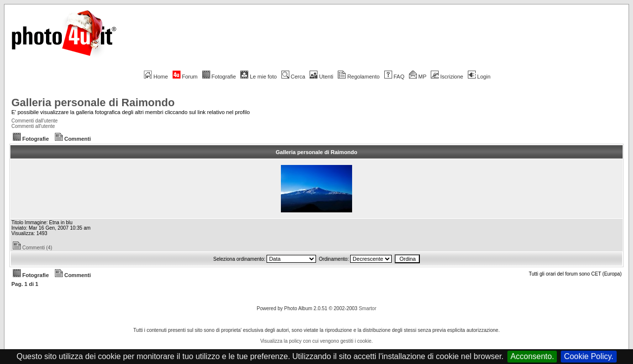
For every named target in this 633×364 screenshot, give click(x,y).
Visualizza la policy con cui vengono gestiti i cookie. (316, 341)
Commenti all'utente (33, 126)
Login (479, 77)
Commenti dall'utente (35, 121)
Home (156, 77)
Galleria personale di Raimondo (93, 102)
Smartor (367, 308)
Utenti (321, 77)
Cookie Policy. (588, 356)
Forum (185, 77)
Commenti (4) (33, 248)
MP (418, 77)
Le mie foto (258, 77)
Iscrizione (447, 77)
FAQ (394, 77)
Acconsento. (532, 356)
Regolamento (359, 77)
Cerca (293, 77)
